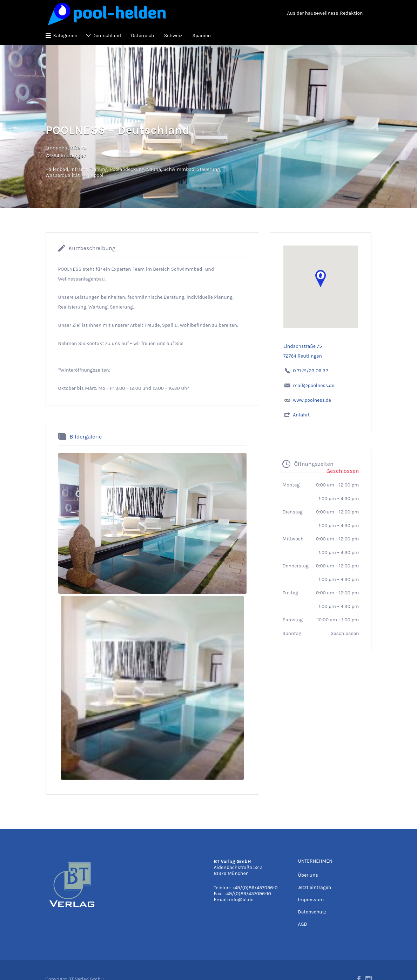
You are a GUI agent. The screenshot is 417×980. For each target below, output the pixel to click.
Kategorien (65, 36)
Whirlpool (93, 175)
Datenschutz (312, 912)
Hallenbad (57, 169)
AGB (302, 924)
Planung (99, 169)
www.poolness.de (312, 400)
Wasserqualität (63, 175)
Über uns (308, 875)
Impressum (311, 900)
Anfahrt (301, 415)
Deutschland (107, 36)
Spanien (201, 36)
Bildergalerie (86, 436)
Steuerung (208, 169)
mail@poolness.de (314, 385)
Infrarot (79, 169)
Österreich (143, 36)
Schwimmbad (179, 169)
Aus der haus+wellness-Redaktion (325, 13)
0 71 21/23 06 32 (311, 371)
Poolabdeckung (127, 169)
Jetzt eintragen (314, 887)
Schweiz (173, 36)
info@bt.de (241, 900)
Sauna (154, 169)
